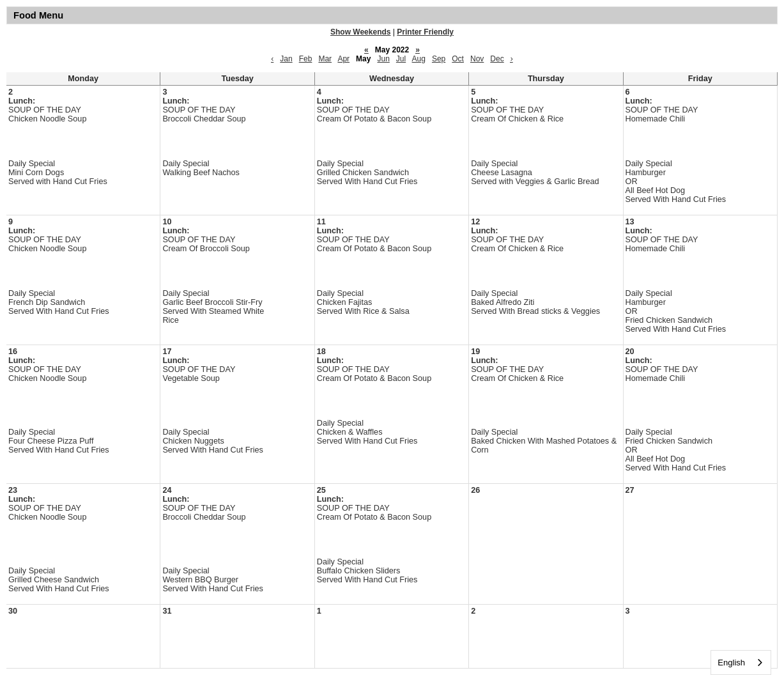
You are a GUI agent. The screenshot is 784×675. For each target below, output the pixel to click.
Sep (439, 59)
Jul (401, 59)
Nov (477, 59)
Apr (343, 59)
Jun (383, 59)
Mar (325, 59)
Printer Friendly (425, 32)
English (731, 663)
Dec (497, 59)
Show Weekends (360, 32)
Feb (306, 59)
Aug (419, 59)
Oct (458, 59)
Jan (286, 59)
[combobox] (741, 663)
